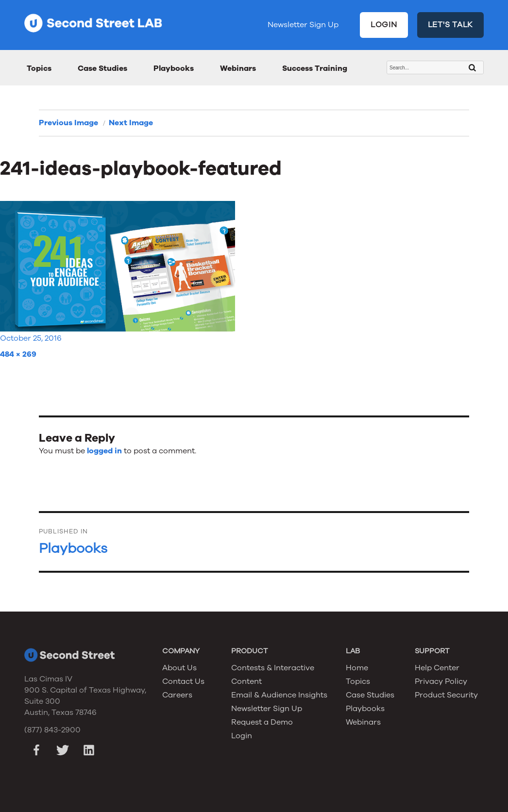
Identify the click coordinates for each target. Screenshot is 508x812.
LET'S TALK (451, 25)
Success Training (315, 68)
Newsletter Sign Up (303, 25)
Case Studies (102, 68)
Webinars (238, 68)
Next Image (131, 123)
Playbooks (174, 68)
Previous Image (68, 123)
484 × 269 (18, 354)
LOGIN (384, 25)
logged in (104, 451)
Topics (39, 68)
